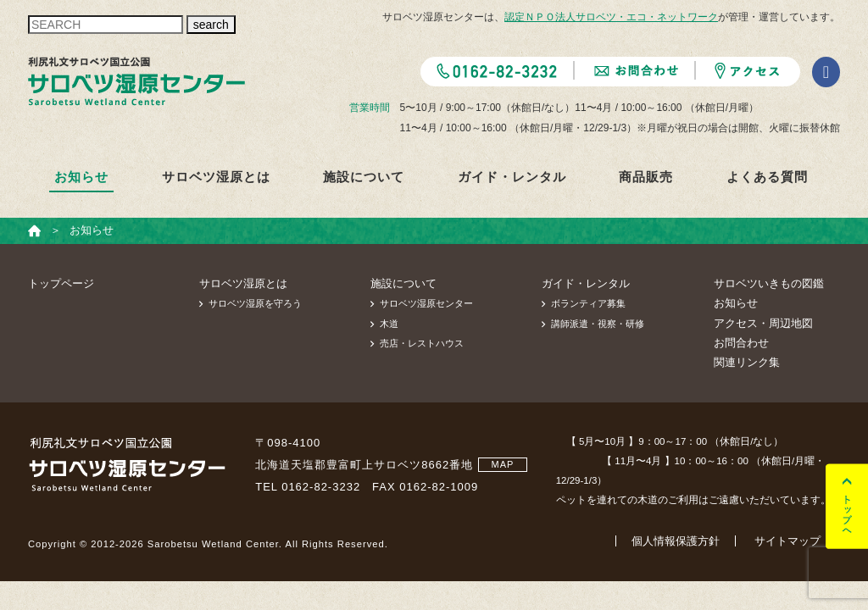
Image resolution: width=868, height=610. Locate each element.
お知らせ (81, 177)
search (211, 25)
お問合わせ (741, 343)
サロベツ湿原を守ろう (255, 303)
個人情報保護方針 (676, 541)
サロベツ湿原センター (426, 303)
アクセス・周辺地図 (763, 323)
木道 (389, 324)
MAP (503, 464)
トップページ (61, 283)
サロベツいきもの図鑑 (769, 283)
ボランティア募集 (588, 303)
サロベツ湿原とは (216, 177)
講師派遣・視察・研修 (598, 324)
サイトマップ (787, 541)
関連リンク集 (747, 362)
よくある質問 (767, 177)
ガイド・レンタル (512, 177)
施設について (364, 177)
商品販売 (646, 177)
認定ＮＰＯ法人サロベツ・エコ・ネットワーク (611, 17)
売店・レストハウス (422, 343)
